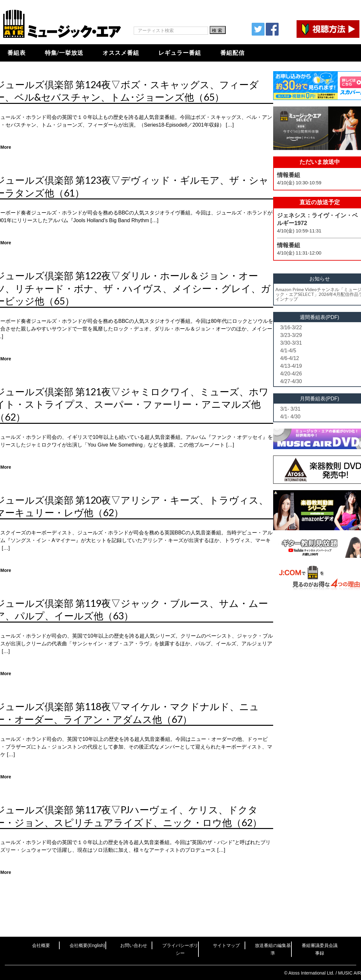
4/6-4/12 (290, 358)
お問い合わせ (134, 945)
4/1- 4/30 (290, 417)
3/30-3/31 (291, 343)
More (6, 147)
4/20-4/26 (291, 374)
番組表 (17, 53)
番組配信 (232, 53)
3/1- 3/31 (290, 409)
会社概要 (41, 945)
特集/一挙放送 (64, 53)
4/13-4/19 (291, 366)
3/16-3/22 (291, 327)
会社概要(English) (87, 945)
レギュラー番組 (180, 53)
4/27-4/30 (291, 381)
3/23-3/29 (291, 335)
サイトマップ (226, 945)
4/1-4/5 (288, 351)
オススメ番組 (121, 53)
